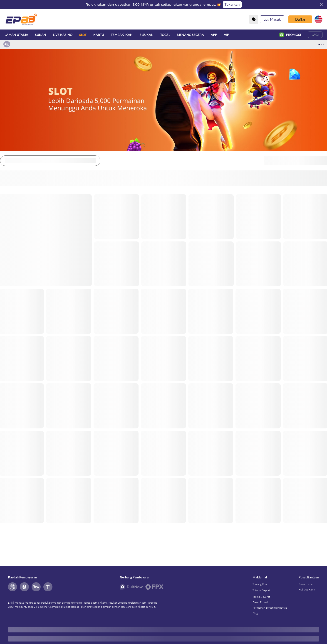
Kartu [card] (99, 35)
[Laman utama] (22, 19)
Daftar (300, 19)
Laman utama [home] (16, 35)
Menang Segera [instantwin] (190, 35)
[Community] (254, 19)
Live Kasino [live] (63, 34)
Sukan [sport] (41, 35)
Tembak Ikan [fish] (122, 35)
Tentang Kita (260, 584)
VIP (227, 35)
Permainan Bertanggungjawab (270, 608)
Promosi (290, 34)
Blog (255, 613)
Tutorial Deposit (262, 590)
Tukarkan (232, 5)
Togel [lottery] (165, 35)
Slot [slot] (83, 34)
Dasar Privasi (260, 602)
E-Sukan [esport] (146, 35)
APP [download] (214, 35)
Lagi (315, 35)
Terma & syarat (261, 597)
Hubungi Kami (307, 589)
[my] (318, 19)
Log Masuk (272, 19)
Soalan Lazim (306, 584)
